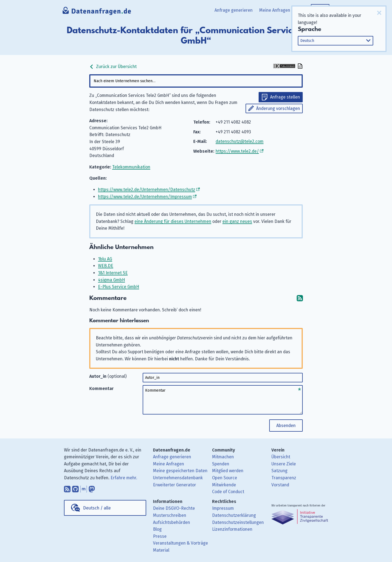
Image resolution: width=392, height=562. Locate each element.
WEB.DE (106, 266)
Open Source (225, 478)
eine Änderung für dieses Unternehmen (173, 221)
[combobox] (196, 81)
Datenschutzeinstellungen (238, 522)
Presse (160, 536)
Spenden (221, 464)
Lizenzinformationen (232, 529)
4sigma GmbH (111, 280)
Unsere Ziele (284, 464)
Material (161, 550)
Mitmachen (223, 457)
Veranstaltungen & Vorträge (180, 543)
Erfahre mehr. (124, 478)
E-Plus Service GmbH (119, 287)
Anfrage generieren (234, 10)
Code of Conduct (228, 492)
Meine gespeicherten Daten (180, 471)
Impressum (223, 508)
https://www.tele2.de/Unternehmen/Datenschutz (147, 190)
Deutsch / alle (97, 508)
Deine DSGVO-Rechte (174, 508)
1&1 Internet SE (113, 273)
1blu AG (105, 259)
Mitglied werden (228, 471)
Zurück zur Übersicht (113, 67)
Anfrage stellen (285, 97)
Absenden (286, 426)
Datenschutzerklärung (234, 515)
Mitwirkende (224, 485)
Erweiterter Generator (174, 485)
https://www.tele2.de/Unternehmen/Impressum (145, 197)
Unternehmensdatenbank (178, 478)
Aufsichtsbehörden (171, 522)
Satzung (279, 471)
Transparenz (284, 478)
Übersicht (281, 457)
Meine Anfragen (275, 10)
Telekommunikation (131, 167)
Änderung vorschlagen (278, 108)
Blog (157, 529)
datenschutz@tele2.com (240, 141)
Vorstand (280, 485)
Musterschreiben (170, 515)
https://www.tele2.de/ (237, 151)
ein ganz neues (237, 221)
